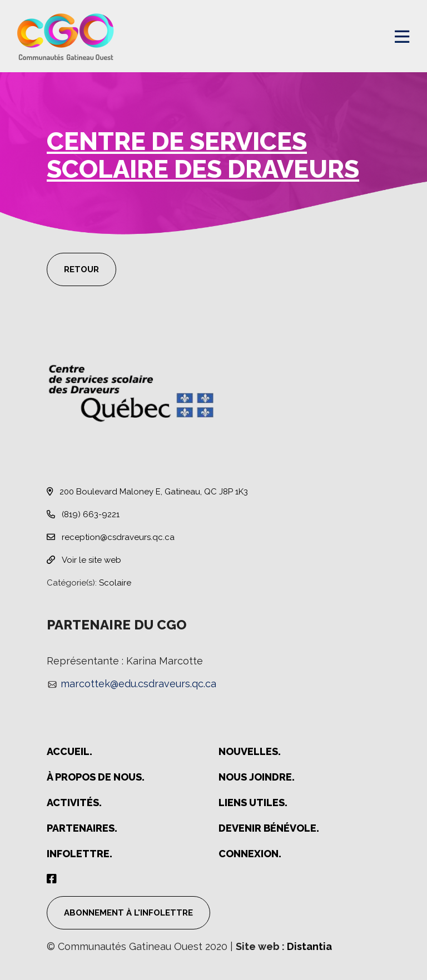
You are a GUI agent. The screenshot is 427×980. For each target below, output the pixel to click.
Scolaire (115, 583)
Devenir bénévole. (269, 828)
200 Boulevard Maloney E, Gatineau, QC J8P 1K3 (147, 492)
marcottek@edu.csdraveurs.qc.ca (138, 684)
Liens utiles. (253, 802)
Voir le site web (84, 560)
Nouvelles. (250, 751)
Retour (81, 269)
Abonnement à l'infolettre (128, 913)
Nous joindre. (257, 777)
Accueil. (69, 751)
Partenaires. (82, 828)
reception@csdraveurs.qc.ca (111, 537)
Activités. (74, 802)
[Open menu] (402, 37)
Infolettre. (80, 854)
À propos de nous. (96, 777)
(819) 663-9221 (83, 514)
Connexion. (250, 854)
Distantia (309, 946)
